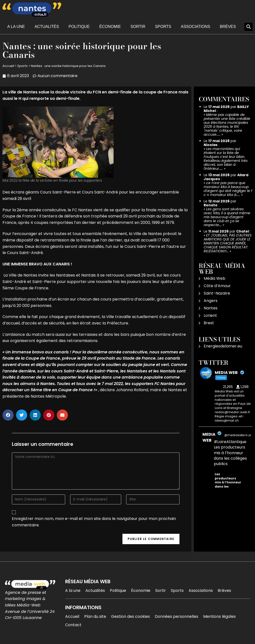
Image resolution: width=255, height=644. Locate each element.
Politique (79, 27)
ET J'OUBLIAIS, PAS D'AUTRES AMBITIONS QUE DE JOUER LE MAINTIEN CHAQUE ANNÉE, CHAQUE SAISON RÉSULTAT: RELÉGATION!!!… (228, 243)
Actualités (47, 27)
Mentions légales (219, 616)
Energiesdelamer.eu (223, 346)
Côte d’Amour (217, 286)
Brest (209, 323)
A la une (16, 27)
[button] (248, 27)
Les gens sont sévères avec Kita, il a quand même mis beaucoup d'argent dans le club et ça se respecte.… (227, 217)
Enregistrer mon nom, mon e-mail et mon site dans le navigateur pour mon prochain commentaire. (94, 522)
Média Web (215, 278)
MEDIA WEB (209, 437)
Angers (211, 301)
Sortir (138, 27)
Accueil (8, 66)
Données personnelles (177, 616)
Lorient (210, 315)
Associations (196, 27)
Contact (73, 625)
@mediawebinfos (238, 435)
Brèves (228, 27)
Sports (163, 27)
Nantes (211, 308)
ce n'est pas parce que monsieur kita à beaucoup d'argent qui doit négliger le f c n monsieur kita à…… (228, 189)
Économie (110, 27)
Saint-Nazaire (217, 293)
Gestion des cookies (130, 616)
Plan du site (95, 616)
